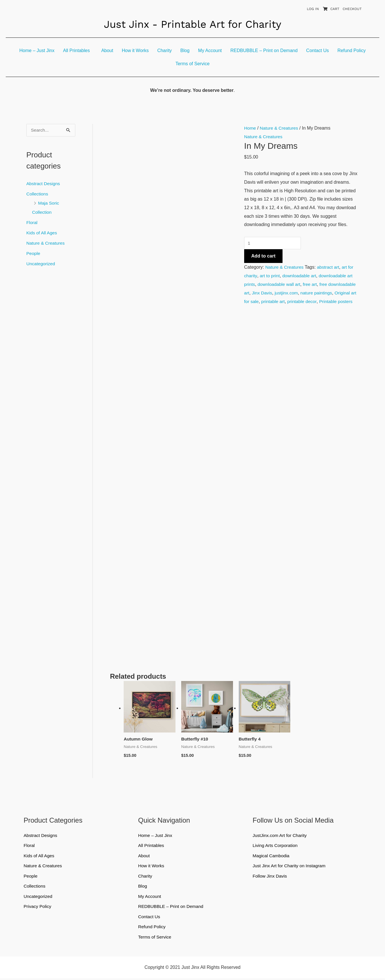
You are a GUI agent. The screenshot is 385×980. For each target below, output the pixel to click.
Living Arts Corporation (276, 846)
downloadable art (301, 276)
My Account (210, 51)
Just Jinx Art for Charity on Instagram (290, 867)
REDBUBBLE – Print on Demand (264, 51)
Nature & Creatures (46, 243)
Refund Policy (352, 51)
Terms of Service (192, 64)
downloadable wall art (280, 284)
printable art (318, 301)
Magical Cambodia (272, 856)
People (33, 253)
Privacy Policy (38, 908)
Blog (185, 51)
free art (312, 284)
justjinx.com (317, 293)
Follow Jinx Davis (270, 877)
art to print (270, 276)
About (107, 51)
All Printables (76, 51)
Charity (164, 51)
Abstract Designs (44, 184)
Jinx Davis (292, 293)
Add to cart (263, 256)
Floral (32, 222)
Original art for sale (284, 301)
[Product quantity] (273, 243)
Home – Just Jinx (37, 51)
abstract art (329, 267)
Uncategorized (41, 264)
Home (250, 128)
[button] (78, 51)
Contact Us (318, 51)
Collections (37, 194)
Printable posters (275, 310)
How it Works (135, 51)
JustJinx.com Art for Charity (280, 836)
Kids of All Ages (42, 233)
